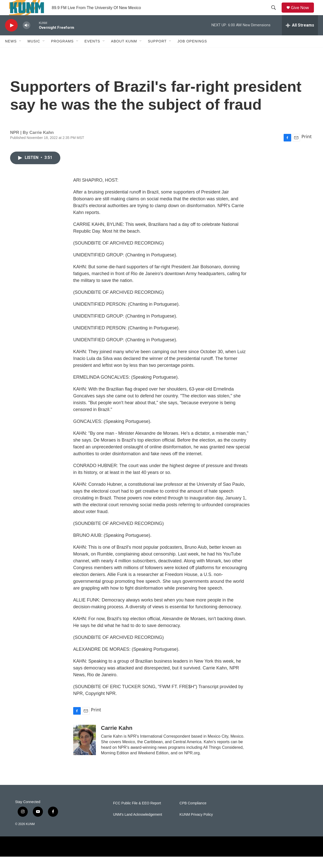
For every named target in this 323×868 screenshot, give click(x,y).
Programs (62, 53)
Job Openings (192, 53)
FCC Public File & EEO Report (137, 815)
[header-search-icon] (275, 13)
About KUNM (124, 53)
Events (92, 53)
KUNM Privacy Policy (196, 826)
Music (34, 53)
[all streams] (300, 37)
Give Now (303, 13)
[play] (11, 37)
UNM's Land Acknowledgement (138, 826)
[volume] (26, 37)
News (11, 53)
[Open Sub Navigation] (20, 53)
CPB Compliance (193, 815)
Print (306, 148)
